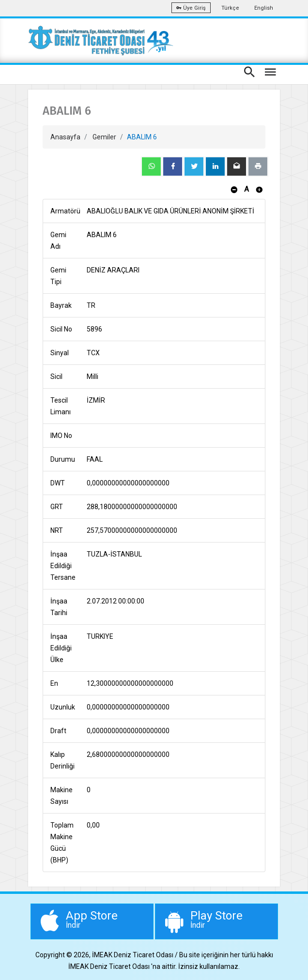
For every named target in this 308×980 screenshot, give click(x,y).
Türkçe (230, 8)
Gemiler (104, 137)
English (264, 8)
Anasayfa (65, 137)
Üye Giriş (191, 8)
